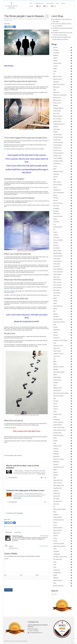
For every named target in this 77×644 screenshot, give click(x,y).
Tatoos (55, 549)
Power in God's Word (59, 427)
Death (55, 169)
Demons (55, 177)
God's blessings (57, 261)
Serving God (56, 496)
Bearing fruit (56, 87)
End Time (56, 198)
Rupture (55, 472)
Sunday (55, 541)
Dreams (55, 195)
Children (55, 132)
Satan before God (58, 480)
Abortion (55, 47)
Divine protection (58, 185)
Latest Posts (18, 532)
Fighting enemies (58, 227)
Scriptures (56, 491)
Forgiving (56, 235)
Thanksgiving (57, 554)
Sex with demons (58, 501)
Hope (55, 325)
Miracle (55, 375)
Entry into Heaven (58, 203)
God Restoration (58, 253)
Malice (55, 364)
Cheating (56, 127)
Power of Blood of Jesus (60, 430)
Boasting (56, 106)
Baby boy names (58, 76)
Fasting (55, 219)
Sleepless (56, 515)
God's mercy (56, 277)
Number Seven (57, 380)
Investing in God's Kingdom (60, 340)
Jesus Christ (35, 19)
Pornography (57, 420)
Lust (54, 359)
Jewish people (57, 351)
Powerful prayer (57, 433)
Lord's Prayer (57, 356)
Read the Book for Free (39, 3)
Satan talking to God (59, 485)
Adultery (55, 58)
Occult (55, 385)
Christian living (57, 140)
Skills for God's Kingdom (60, 509)
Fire (54, 230)
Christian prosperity (58, 153)
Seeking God (57, 493)
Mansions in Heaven (59, 367)
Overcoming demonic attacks (61, 393)
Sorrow (55, 525)
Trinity (55, 567)
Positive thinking (57, 425)
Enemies (56, 201)
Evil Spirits (56, 211)
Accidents (56, 50)
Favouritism (56, 222)
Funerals (56, 243)
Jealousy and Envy (58, 346)
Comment (6, 559)
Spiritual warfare (57, 530)
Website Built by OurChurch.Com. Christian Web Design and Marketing (16, 641)
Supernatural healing (59, 544)
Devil (55, 179)
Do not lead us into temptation (15, 513)
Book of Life (56, 113)
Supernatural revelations (42, 19)
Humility (55, 327)
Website (37, 575)
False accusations (58, 216)
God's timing (56, 290)
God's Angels (57, 259)
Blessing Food (57, 98)
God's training (57, 293)
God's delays (57, 266)
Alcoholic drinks (57, 63)
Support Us (63, 3)
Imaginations (57, 330)
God (8, 193)
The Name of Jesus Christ (60, 557)
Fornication (56, 237)
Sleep (55, 512)
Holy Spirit (30, 19)
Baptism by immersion (59, 84)
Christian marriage (58, 142)
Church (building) (58, 158)
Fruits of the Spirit (58, 240)
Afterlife (55, 61)
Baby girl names (57, 79)
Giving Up (56, 245)
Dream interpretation (59, 193)
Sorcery (55, 522)
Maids (55, 361)
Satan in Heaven (58, 483)
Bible (55, 90)
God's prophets (57, 285)
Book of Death (57, 111)
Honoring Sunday (58, 319)
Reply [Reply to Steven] (47, 546)
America (55, 66)
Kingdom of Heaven (58, 354)
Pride (55, 443)
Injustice (55, 332)
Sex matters (56, 499)
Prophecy (56, 449)
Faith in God (56, 214)
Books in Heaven (58, 116)
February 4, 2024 (42, 546)
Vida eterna (39, 526)
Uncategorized (7, 20)
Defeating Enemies (58, 171)
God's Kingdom (57, 274)
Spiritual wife (57, 533)
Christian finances (58, 137)
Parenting (56, 401)
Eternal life (20, 19)
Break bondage (57, 121)
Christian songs (57, 156)
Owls (55, 398)
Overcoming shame (58, 396)
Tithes (55, 562)
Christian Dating (57, 135)
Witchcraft (56, 578)
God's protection (57, 288)
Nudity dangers (57, 377)
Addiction (56, 55)
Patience (56, 409)
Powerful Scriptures (58, 435)
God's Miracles (57, 280)
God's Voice (56, 296)
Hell (54, 311)
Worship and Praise (58, 586)
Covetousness (57, 164)
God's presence (57, 282)
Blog (57, 3)
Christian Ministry (58, 145)
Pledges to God (57, 414)
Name (6, 575)
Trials (55, 565)
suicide (55, 538)
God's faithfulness (58, 269)
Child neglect (57, 129)
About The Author (50, 3)
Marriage (56, 369)
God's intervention (58, 272)
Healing (55, 301)
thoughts (23, 183)
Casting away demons (59, 124)
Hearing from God (58, 306)
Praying (55, 441)
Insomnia (56, 335)
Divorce (55, 187)
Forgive (55, 232)
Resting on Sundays (58, 459)
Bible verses (56, 92)
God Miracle (56, 248)
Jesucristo (22, 526)
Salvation (56, 475)
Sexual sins (56, 504)
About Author (9, 532)
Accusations (56, 53)
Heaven (55, 309)
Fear (54, 224)
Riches (55, 470)
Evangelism (56, 208)
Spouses (56, 536)
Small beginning (57, 517)
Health (55, 303)
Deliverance (56, 174)
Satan (55, 478)
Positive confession (58, 422)
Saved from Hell (57, 488)
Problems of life (57, 446)
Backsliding (56, 82)
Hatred (55, 298)
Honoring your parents (59, 322)
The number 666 (58, 559)
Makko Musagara (9, 19)
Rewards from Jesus (59, 467)
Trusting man (57, 570)
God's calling (57, 264)
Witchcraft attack (58, 580)
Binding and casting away (60, 95)
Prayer (55, 438)
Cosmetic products (58, 161)
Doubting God (57, 190)
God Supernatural (58, 256)
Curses (55, 166)
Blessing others (57, 100)
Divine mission (57, 182)
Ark (54, 74)
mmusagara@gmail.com (35, 633)
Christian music (57, 148)
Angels (55, 69)
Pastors (55, 404)
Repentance (56, 456)
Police (55, 417)
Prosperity (56, 451)
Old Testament (57, 390)
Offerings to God (58, 388)
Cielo (6, 526)
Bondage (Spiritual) (58, 108)
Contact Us (31, 6)
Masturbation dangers (59, 372)
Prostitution (56, 454)
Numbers (56, 383)
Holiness (55, 314)
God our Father (25, 19)
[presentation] (15, 583)
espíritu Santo (9, 526)
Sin (54, 507)
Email (21, 575)
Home (30, 3)
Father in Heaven (41, 182)
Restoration (56, 462)
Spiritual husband (58, 528)
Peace (55, 412)
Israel (55, 343)
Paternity (56, 406)
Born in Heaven (57, 119)
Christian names (57, 150)
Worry (55, 583)
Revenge (56, 464)
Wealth (55, 575)
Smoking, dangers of (59, 520)
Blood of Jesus (57, 103)
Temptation (56, 551)
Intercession (56, 338)
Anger (55, 71)
